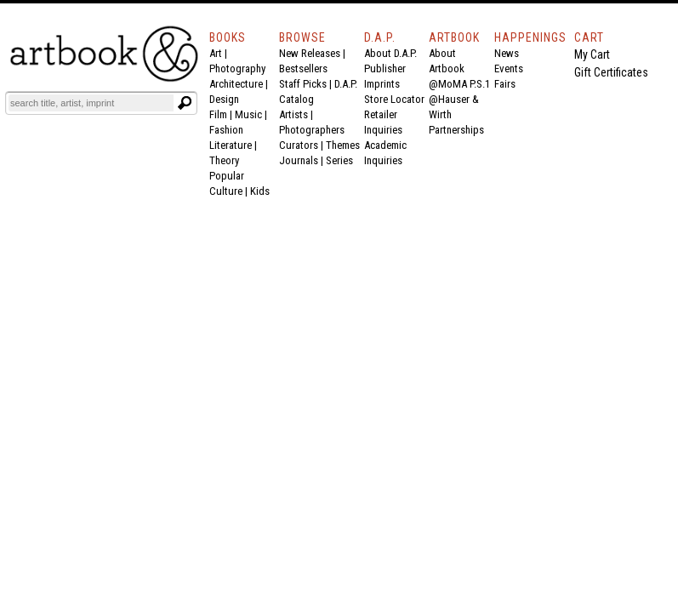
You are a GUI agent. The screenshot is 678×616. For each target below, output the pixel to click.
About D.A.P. (390, 53)
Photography (237, 68)
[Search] (91, 103)
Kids (260, 191)
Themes (343, 145)
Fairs (505, 84)
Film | (222, 114)
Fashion (226, 130)
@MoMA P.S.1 (459, 84)
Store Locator (394, 99)
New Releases (310, 53)
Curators (299, 145)
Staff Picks (303, 84)
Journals (299, 160)
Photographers (312, 130)
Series (339, 160)
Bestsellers (303, 68)
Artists (293, 114)
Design (224, 99)
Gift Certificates (611, 72)
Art (216, 53)
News (507, 53)
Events (509, 68)
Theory (224, 160)
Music (248, 114)
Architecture (236, 84)
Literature (231, 145)
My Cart (592, 54)
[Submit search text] (185, 103)
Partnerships (456, 130)
